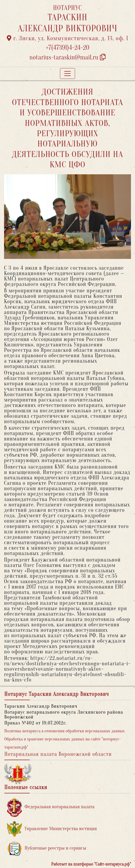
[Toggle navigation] (67, 74)
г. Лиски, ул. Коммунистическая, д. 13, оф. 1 (67, 38)
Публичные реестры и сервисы (47, 848)
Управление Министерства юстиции (52, 829)
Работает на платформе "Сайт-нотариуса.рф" (91, 864)
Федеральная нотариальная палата (51, 807)
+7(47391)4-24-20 (67, 48)
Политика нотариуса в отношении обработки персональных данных (65, 731)
